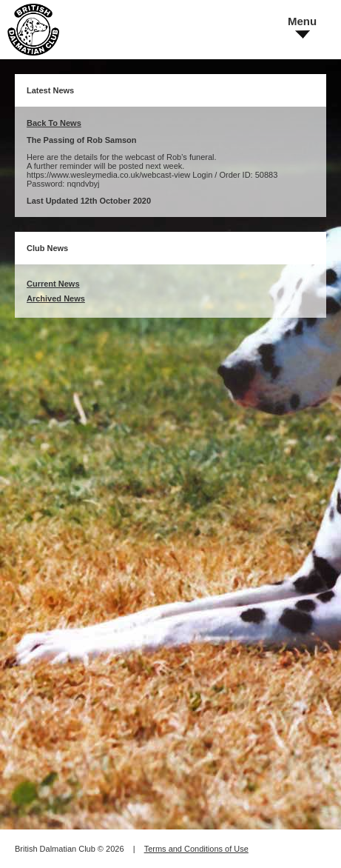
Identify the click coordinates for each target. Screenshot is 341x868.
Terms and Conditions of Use (196, 849)
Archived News (56, 298)
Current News (53, 284)
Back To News (54, 123)
